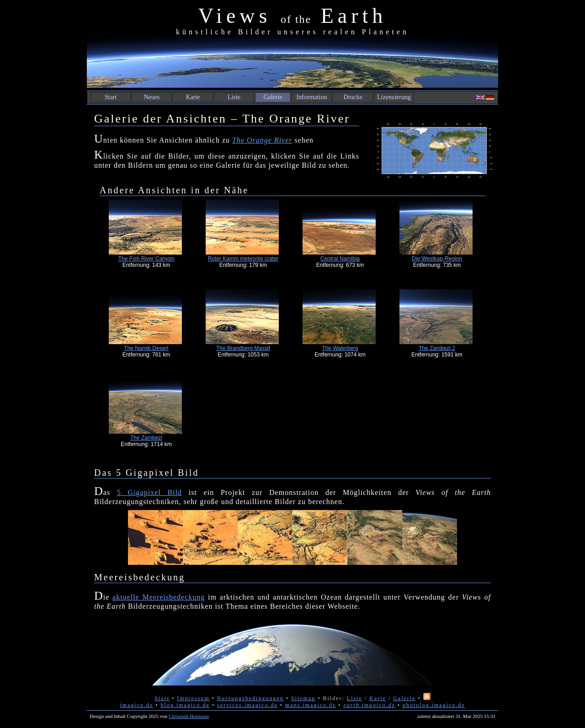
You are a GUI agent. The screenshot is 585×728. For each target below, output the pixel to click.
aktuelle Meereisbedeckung (159, 597)
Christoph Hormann (189, 716)
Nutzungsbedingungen (250, 698)
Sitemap (303, 698)
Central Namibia (340, 259)
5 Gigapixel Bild (149, 492)
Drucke (353, 97)
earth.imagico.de (369, 705)
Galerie (273, 97)
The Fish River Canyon (146, 259)
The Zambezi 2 (437, 348)
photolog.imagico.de (434, 705)
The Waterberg (340, 348)
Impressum (193, 698)
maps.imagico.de (311, 705)
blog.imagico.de (185, 705)
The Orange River (262, 140)
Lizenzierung (394, 97)
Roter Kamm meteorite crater (243, 259)
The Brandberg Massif (243, 348)
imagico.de (136, 705)
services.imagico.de (247, 705)
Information (312, 97)
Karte (193, 97)
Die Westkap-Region (437, 259)
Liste (234, 97)
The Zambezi (146, 438)
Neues (152, 97)
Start (111, 97)
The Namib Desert (146, 348)
